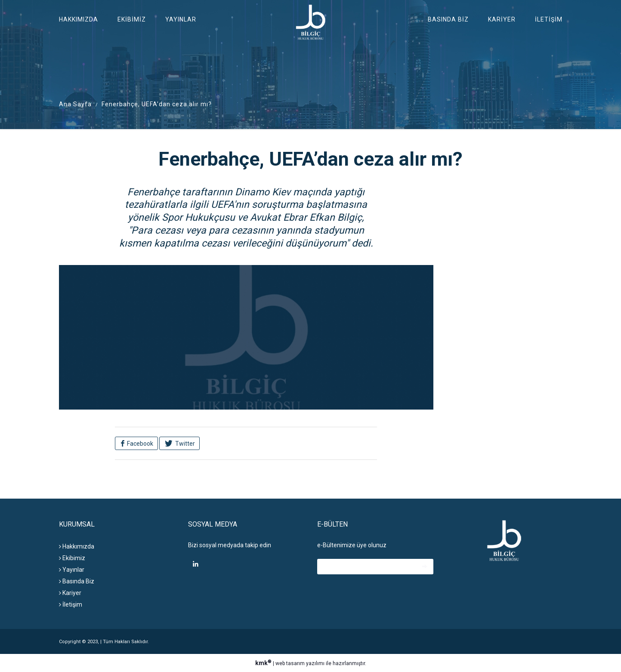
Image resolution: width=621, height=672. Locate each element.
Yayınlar (181, 19)
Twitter (184, 444)
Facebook (139, 444)
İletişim (549, 19)
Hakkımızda (79, 19)
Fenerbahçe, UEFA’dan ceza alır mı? (157, 104)
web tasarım (290, 663)
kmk (264, 663)
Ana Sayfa (75, 104)
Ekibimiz (132, 19)
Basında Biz (448, 19)
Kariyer (502, 19)
